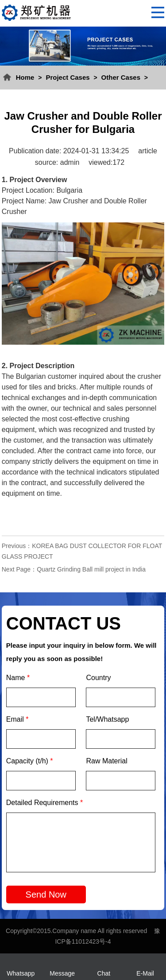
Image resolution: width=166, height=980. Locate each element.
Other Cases (121, 77)
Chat (104, 973)
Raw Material (106, 761)
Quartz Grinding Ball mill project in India (91, 569)
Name (18, 678)
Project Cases (68, 77)
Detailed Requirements (44, 803)
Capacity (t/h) (30, 761)
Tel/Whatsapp (107, 719)
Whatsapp (21, 973)
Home (25, 77)
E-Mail (145, 973)
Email (17, 719)
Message (62, 973)
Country (98, 678)
